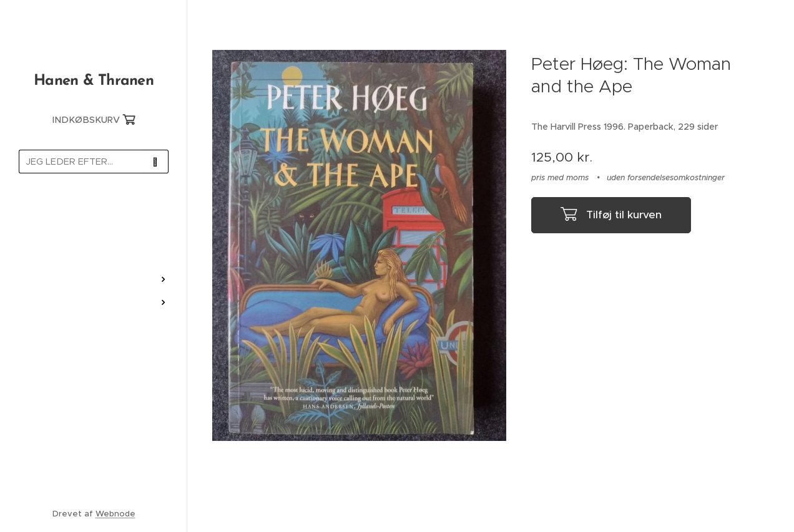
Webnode (115, 514)
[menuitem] (94, 219)
